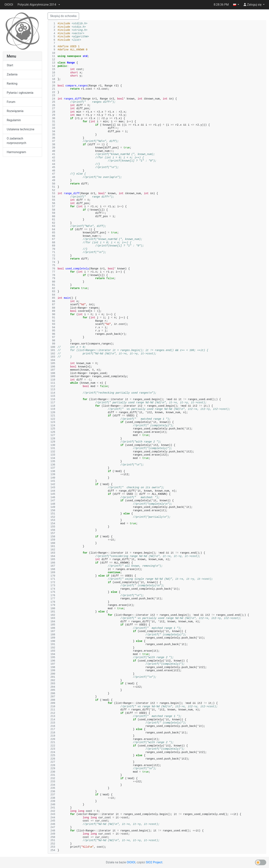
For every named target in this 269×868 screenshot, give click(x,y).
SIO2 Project (154, 862)
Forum (11, 102)
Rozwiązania (15, 111)
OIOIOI (9, 5)
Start (10, 65)
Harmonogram (16, 152)
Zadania (12, 74)
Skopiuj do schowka (63, 16)
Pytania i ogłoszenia (20, 93)
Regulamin (14, 120)
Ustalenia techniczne (21, 129)
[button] (39, 5)
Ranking (12, 84)
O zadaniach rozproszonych (16, 141)
